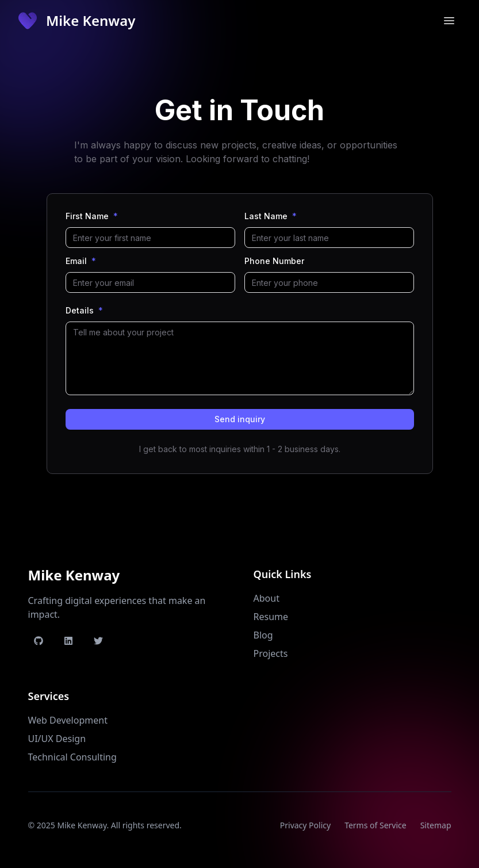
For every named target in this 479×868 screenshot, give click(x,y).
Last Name (271, 216)
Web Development (68, 720)
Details (84, 311)
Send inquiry (240, 419)
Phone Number (274, 261)
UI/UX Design (57, 739)
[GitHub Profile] (39, 641)
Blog (263, 635)
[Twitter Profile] (98, 641)
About (267, 598)
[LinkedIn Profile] (68, 641)
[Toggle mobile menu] (449, 21)
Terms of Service (375, 825)
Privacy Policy (305, 825)
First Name (92, 216)
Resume (271, 617)
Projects (271, 653)
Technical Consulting (72, 757)
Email (81, 261)
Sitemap (436, 825)
